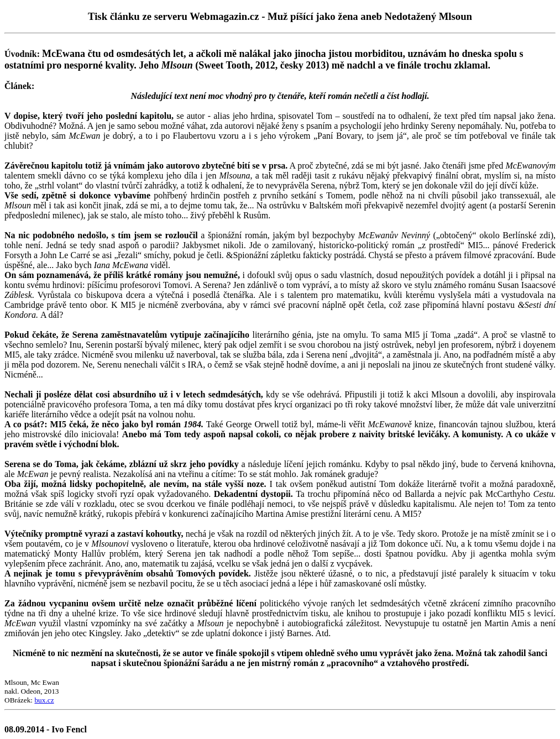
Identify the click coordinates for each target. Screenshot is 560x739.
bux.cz (44, 700)
